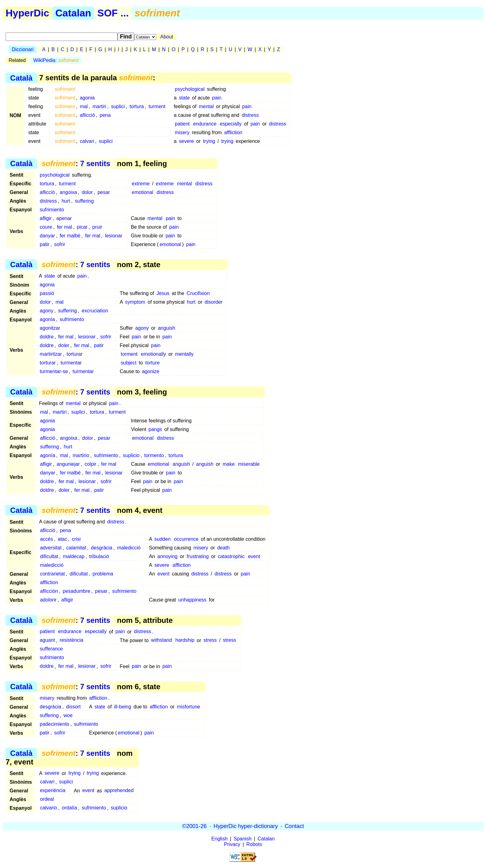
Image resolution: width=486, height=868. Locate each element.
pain (217, 98)
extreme (141, 184)
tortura (137, 106)
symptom (135, 302)
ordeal (47, 799)
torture (152, 363)
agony (46, 311)
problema (103, 574)
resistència (72, 640)
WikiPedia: (56, 60)
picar (82, 227)
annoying (168, 556)
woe (68, 715)
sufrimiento (52, 210)
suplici (118, 106)
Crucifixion (198, 293)
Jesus (163, 293)
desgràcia (102, 548)
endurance (205, 124)
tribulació (99, 556)
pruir (97, 227)
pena (105, 115)
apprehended (119, 791)
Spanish (243, 839)
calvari (87, 141)
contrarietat (52, 574)
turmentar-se (54, 371)
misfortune (189, 707)
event (254, 556)
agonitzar (50, 328)
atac (62, 539)
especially (231, 124)
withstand (161, 640)
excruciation (95, 311)
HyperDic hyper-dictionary (246, 826)
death (223, 548)
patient (182, 124)
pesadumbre (76, 591)
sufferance (51, 649)
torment (129, 354)
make (229, 464)
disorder (214, 302)
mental (206, 106)
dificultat (49, 556)
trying (209, 141)
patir (44, 244)
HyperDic (27, 13)
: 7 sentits (76, 163)
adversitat (51, 548)
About (167, 37)
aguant (47, 640)
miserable (249, 464)
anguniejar (68, 464)
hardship (185, 640)
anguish (166, 328)
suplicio (131, 455)
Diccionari (23, 49)
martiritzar (51, 354)
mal (84, 106)
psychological (190, 89)
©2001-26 (194, 826)
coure (46, 227)
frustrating (198, 556)
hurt (66, 201)
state (184, 98)
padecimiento (54, 724)
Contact (294, 826)
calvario (49, 808)
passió (47, 293)
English (219, 839)
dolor (87, 192)
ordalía (70, 808)
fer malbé (70, 236)
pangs (155, 429)
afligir (46, 218)
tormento (154, 455)
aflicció (87, 115)
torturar (75, 354)
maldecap (74, 556)
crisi (76, 539)
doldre (46, 337)
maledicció (129, 548)
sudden (163, 539)
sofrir (60, 244)
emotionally (154, 354)
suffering (84, 201)
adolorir (48, 600)
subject (128, 363)
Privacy (232, 844)
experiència (53, 791)
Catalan (73, 13)
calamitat (76, 548)
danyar (47, 236)
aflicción (49, 591)
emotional (142, 192)
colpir (91, 464)
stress (210, 640)
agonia (87, 98)
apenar (64, 218)
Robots (254, 844)
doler (64, 345)
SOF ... (113, 13)
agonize (151, 371)
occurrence (186, 539)
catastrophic (231, 556)
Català (21, 78)
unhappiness (192, 600)
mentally (184, 354)
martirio (81, 455)
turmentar (71, 363)
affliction (233, 132)
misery (182, 132)
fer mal (65, 227)
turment (157, 106)
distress (250, 115)
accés (46, 539)
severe (186, 141)
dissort (73, 707)
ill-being (123, 707)
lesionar (114, 236)
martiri (99, 106)
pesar (104, 192)
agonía (47, 319)
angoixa (68, 192)
